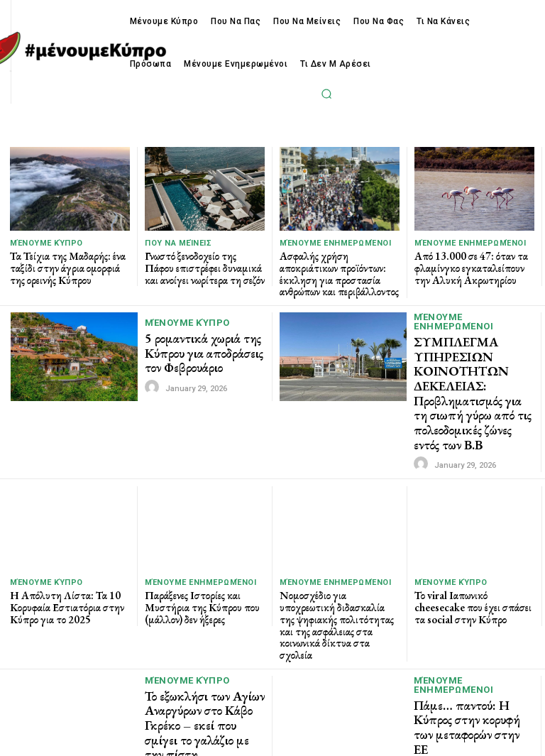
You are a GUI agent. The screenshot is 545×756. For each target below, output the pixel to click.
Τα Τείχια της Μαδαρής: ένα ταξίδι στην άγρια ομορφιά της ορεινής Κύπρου (67, 267)
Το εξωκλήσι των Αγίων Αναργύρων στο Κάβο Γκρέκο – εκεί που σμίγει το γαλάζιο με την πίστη (202, 685)
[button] (327, 94)
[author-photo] (154, 382)
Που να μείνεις (178, 243)
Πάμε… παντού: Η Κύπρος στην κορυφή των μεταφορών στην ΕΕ (473, 690)
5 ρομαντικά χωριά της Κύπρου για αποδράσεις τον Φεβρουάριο (198, 350)
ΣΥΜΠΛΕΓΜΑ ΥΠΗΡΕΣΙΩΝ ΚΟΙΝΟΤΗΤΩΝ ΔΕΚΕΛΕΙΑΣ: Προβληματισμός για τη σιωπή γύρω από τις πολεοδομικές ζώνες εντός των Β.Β (471, 384)
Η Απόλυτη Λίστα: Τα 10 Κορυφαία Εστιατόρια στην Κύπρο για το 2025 (61, 591)
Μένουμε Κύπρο (46, 243)
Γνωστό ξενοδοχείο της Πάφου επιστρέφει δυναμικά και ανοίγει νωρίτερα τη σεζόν (201, 267)
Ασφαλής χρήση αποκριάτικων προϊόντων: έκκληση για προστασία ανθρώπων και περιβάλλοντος (338, 272)
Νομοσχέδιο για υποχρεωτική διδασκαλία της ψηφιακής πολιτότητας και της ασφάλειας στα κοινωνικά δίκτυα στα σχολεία (339, 602)
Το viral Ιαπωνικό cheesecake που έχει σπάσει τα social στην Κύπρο (471, 591)
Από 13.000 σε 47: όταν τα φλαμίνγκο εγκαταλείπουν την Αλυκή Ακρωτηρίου (473, 267)
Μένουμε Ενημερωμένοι (335, 243)
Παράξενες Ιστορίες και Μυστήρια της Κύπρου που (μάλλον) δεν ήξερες (198, 591)
